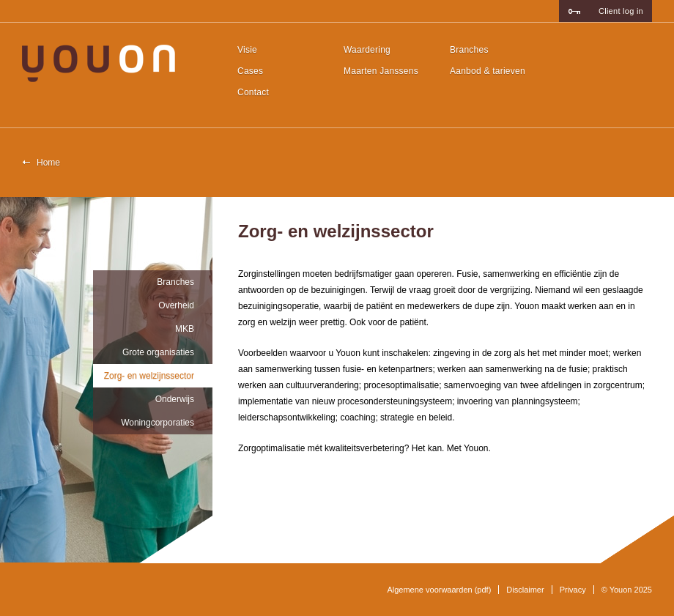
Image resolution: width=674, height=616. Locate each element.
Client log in (621, 11)
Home (48, 163)
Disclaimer (525, 590)
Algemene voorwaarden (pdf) (439, 590)
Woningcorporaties (158, 423)
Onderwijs (175, 399)
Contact (253, 92)
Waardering (367, 50)
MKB (185, 329)
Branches (469, 50)
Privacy (573, 590)
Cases (250, 71)
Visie (247, 50)
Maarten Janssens (381, 71)
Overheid (176, 305)
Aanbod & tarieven (488, 71)
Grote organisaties (158, 352)
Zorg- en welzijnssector (149, 376)
